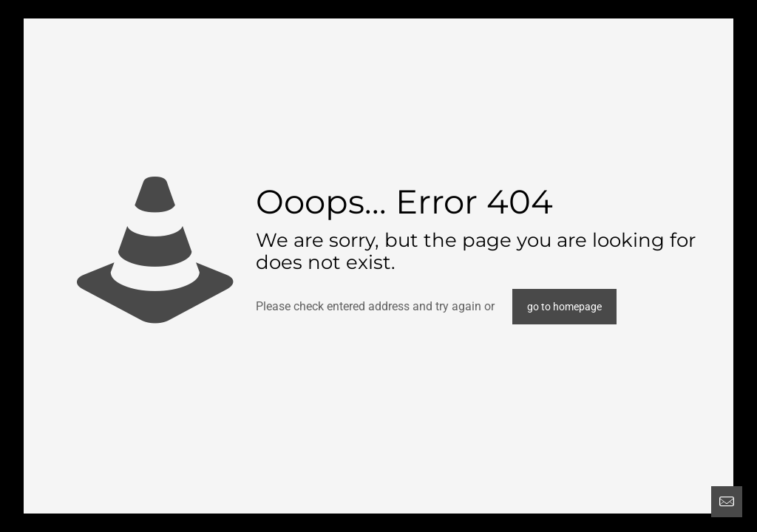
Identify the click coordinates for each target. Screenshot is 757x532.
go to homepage (564, 307)
